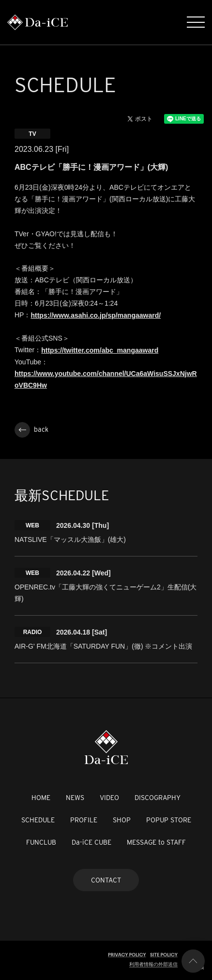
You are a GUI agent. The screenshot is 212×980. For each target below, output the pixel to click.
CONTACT (106, 880)
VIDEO (109, 798)
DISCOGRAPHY (158, 798)
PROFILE (84, 820)
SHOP (122, 820)
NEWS (75, 798)
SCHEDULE (38, 820)
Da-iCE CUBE (91, 842)
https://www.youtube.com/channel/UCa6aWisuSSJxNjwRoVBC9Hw (106, 379)
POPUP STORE (169, 820)
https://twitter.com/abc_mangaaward (100, 350)
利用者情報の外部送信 (153, 964)
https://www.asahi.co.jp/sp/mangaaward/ (96, 315)
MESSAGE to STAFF (156, 842)
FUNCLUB (41, 842)
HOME (41, 798)
